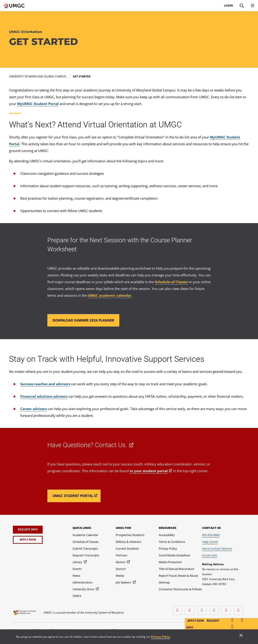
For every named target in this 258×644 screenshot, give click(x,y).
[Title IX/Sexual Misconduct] (176, 569)
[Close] (241, 636)
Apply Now (196, 621)
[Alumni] (123, 562)
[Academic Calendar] (85, 535)
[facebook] (179, 609)
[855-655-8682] (211, 535)
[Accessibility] (167, 535)
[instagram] (203, 609)
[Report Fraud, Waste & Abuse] (178, 576)
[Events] (77, 569)
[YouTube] (240, 609)
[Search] (242, 6)
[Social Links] (210, 555)
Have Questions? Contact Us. (87, 445)
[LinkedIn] (191, 609)
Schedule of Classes (171, 282)
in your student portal (149, 471)
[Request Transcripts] (86, 555)
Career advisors (34, 409)
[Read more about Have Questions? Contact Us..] (74, 496)
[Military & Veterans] (128, 542)
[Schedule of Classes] (86, 542)
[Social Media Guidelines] (174, 555)
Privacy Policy (160, 637)
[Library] (80, 562)
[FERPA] (77, 596)
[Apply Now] (28, 540)
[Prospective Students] (130, 535)
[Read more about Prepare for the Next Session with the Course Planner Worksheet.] (83, 320)
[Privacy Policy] (168, 548)
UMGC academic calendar (110, 295)
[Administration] (83, 582)
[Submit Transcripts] (85, 548)
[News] (76, 576)
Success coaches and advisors (45, 384)
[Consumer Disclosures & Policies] (180, 589)
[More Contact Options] (217, 548)
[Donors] (121, 569)
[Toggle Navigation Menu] (253, 6)
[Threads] (227, 609)
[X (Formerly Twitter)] (215, 609)
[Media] (120, 576)
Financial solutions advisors (44, 396)
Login (228, 6)
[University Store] (86, 589)
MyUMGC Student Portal (38, 104)
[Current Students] (127, 548)
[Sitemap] (164, 582)
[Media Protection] (170, 562)
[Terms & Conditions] (172, 542)
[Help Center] (210, 542)
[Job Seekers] (126, 582)
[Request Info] (28, 530)
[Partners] (121, 555)
